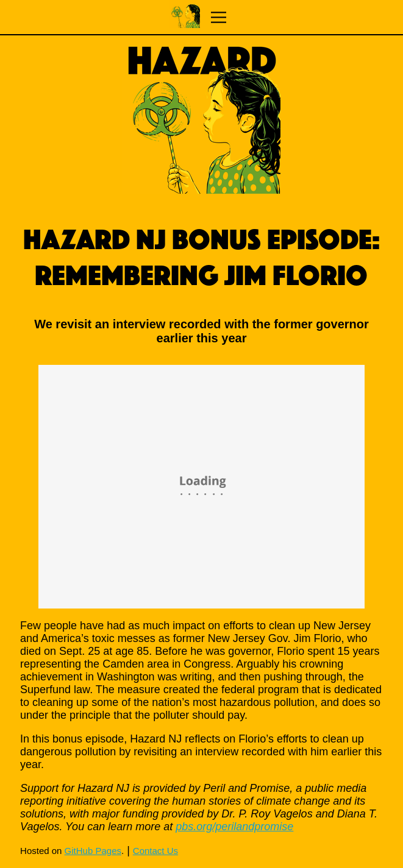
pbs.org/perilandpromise (234, 827)
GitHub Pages (93, 851)
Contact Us (155, 851)
